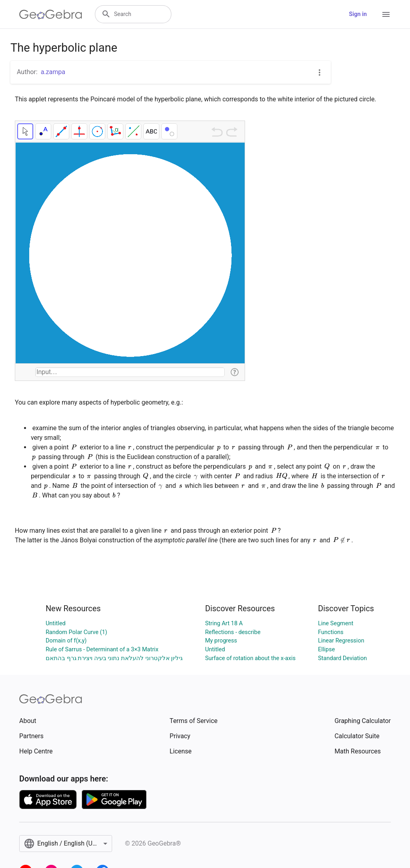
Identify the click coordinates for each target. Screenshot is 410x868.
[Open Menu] (386, 14)
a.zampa (53, 72)
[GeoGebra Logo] (51, 14)
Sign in (358, 14)
